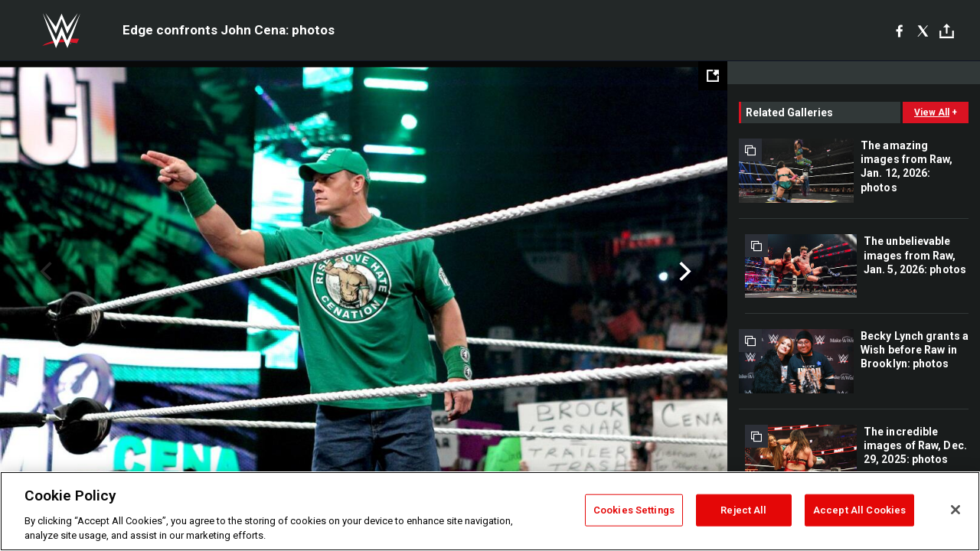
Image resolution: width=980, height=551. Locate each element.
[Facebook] (899, 31)
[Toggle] (947, 31)
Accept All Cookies (859, 510)
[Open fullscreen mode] (713, 76)
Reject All (743, 510)
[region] (490, 511)
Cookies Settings (634, 510)
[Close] (955, 510)
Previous (44, 272)
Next (683, 272)
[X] (923, 31)
